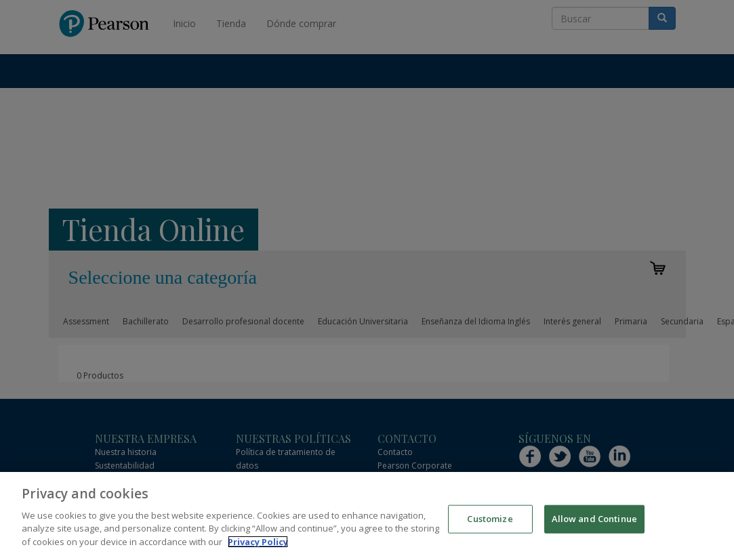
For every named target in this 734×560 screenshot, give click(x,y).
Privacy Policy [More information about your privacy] (258, 550)
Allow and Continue (594, 527)
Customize (490, 527)
